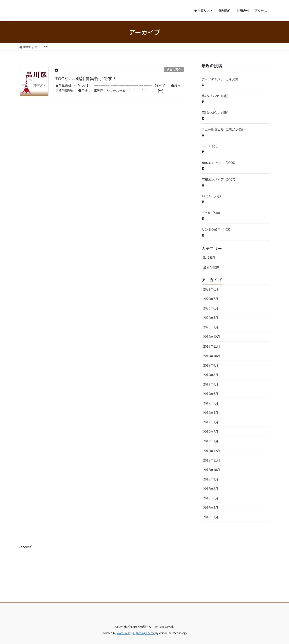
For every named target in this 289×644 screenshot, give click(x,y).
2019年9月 (211, 365)
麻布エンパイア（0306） (219, 163)
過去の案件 (174, 69)
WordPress (124, 633)
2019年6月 (211, 394)
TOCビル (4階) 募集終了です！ (86, 78)
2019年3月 (211, 422)
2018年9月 (211, 479)
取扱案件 (210, 258)
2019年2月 (211, 432)
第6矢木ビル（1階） (216, 113)
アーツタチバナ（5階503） (221, 79)
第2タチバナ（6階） (216, 96)
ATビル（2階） (212, 196)
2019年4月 (211, 413)
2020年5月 (211, 318)
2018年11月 (212, 460)
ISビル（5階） (212, 213)
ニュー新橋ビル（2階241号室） (224, 129)
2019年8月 (211, 375)
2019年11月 (212, 346)
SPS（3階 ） (210, 146)
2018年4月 (211, 508)
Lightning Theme (144, 633)
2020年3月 (211, 327)
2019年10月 (212, 356)
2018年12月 (212, 451)
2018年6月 (211, 498)
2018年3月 (211, 517)
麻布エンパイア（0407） (219, 179)
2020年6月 (211, 308)
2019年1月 (211, 441)
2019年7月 (211, 384)
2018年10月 (212, 470)
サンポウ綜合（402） (217, 229)
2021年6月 (211, 289)
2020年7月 (211, 299)
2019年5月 (211, 403)
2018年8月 (211, 489)
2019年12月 (212, 337)
